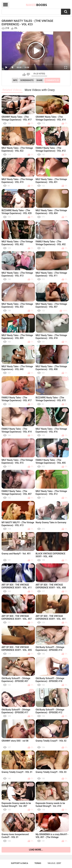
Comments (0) (52, 80)
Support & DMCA (19, 863)
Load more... (36, 850)
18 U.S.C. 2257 (54, 863)
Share (39, 80)
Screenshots (27, 80)
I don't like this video (28, 74)
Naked (36, 5)
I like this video (24, 74)
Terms (38, 863)
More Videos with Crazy (40, 90)
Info (15, 80)
